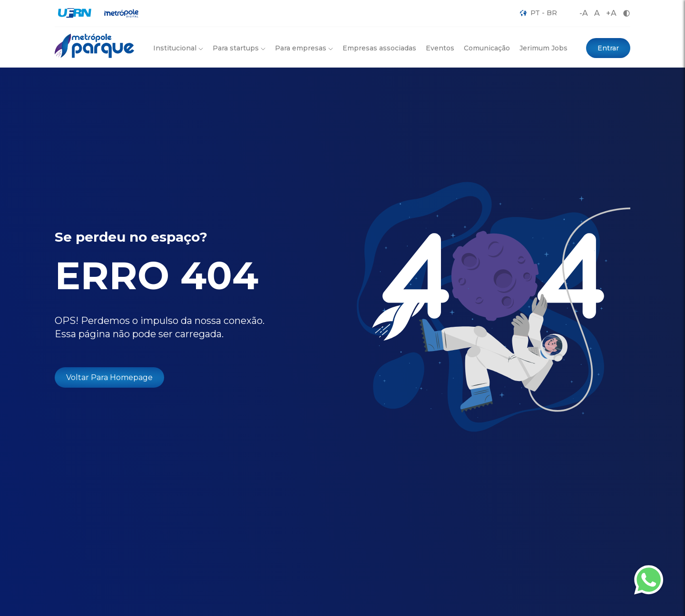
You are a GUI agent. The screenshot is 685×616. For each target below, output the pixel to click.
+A (611, 13)
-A (584, 13)
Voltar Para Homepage (109, 377)
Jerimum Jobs (543, 48)
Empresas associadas (379, 48)
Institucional (178, 48)
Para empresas (304, 48)
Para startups (239, 48)
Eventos (440, 48)
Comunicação (487, 48)
